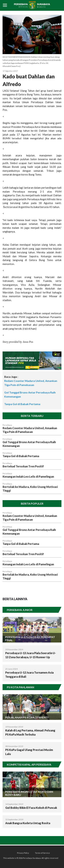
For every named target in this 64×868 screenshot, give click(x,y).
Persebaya (7, 425)
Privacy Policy (23, 853)
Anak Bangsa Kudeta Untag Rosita (28, 823)
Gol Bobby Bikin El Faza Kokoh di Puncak (31, 808)
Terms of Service (42, 853)
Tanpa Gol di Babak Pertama (22, 404)
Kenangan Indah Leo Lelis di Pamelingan (28, 477)
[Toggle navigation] (5, 5)
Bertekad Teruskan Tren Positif (23, 466)
